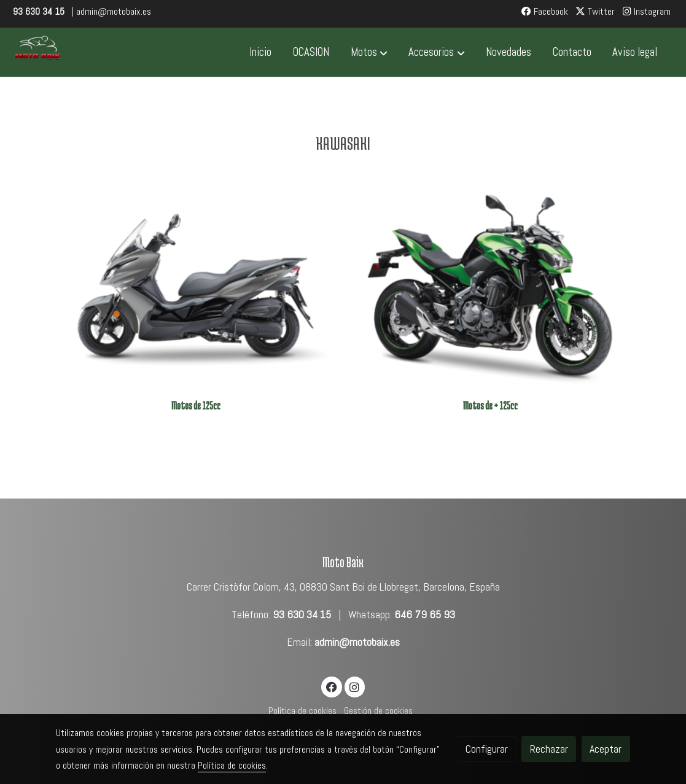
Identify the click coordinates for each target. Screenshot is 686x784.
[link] (37, 52)
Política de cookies (302, 711)
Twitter (595, 12)
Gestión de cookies (378, 711)
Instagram (647, 12)
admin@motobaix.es (357, 642)
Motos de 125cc (196, 406)
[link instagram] (355, 686)
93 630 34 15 (302, 615)
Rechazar (549, 749)
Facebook (545, 12)
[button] (369, 52)
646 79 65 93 (425, 615)
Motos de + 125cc (490, 406)
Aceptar (606, 749)
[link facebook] (332, 686)
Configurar (487, 749)
